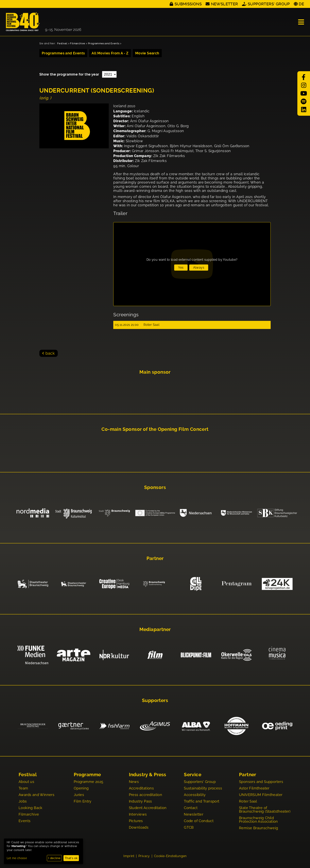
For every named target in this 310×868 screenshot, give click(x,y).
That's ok (71, 858)
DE (301, 4)
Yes (181, 268)
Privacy (144, 857)
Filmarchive (77, 43)
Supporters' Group (269, 4)
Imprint (129, 857)
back (50, 353)
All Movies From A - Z (110, 53)
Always (199, 268)
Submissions (188, 4)
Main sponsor (155, 372)
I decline (54, 858)
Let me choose (17, 858)
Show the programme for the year (70, 74)
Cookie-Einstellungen (170, 857)
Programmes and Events (104, 43)
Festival (62, 43)
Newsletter (224, 4)
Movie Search (147, 53)
